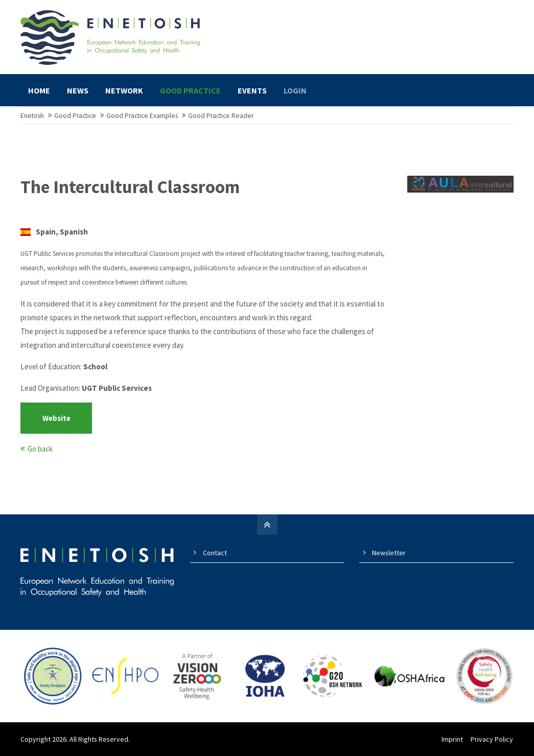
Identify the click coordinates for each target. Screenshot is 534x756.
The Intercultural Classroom (130, 189)
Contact (215, 554)
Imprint (453, 741)
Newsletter (389, 554)
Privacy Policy (492, 741)
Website (56, 420)
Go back (40, 450)
